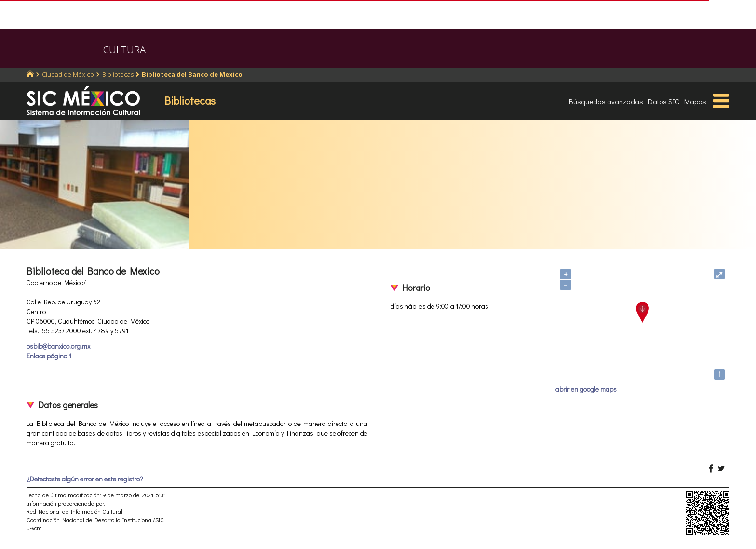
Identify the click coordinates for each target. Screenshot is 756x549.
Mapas (695, 101)
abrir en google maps (586, 389)
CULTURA (124, 49)
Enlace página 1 (49, 356)
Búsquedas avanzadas (606, 101)
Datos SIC (664, 101)
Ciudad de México (68, 74)
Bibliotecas (118, 74)
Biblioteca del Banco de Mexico (192, 74)
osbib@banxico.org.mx (58, 346)
